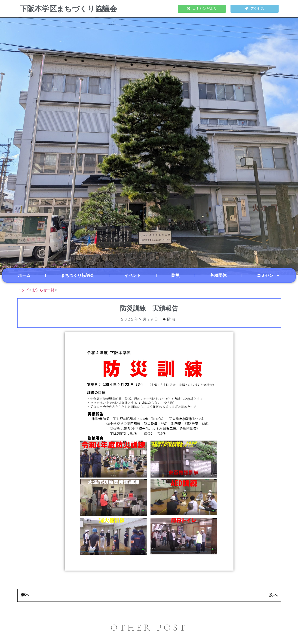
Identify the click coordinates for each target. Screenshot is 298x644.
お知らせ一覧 (43, 290)
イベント (133, 275)
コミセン (268, 275)
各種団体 (218, 275)
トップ (23, 290)
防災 (175, 275)
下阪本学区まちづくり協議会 (68, 9)
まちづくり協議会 (77, 275)
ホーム (24, 275)
